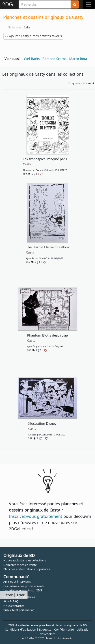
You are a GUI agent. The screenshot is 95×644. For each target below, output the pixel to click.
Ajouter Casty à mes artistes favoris (33, 36)
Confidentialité (64, 629)
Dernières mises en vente (20, 565)
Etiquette (45, 629)
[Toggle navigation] (89, 4)
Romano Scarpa (54, 59)
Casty (27, 164)
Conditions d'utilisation (21, 629)
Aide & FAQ (11, 601)
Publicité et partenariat (19, 610)
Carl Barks (32, 59)
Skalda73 (44, 258)
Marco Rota (78, 59)
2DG (8, 4)
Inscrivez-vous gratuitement (36, 516)
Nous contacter (14, 606)
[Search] (45, 4)
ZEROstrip (47, 435)
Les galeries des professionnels (24, 586)
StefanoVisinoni (44, 170)
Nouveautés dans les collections (25, 560)
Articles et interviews (17, 582)
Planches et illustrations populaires (27, 569)
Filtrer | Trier (14, 595)
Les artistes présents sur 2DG (23, 590)
